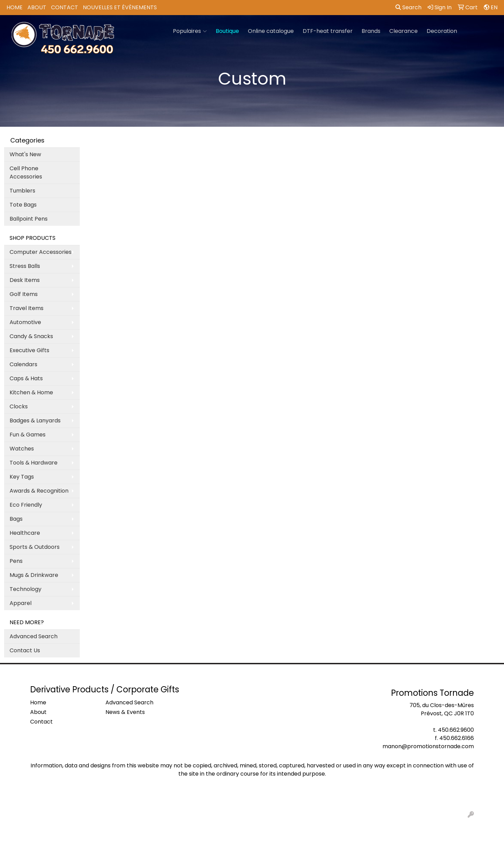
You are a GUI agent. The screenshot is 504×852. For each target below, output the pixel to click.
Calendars (23, 364)
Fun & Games (28, 435)
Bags (16, 519)
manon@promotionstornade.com (428, 746)
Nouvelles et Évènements (120, 7)
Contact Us (25, 650)
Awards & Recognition (39, 491)
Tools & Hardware (34, 463)
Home (15, 7)
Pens (16, 561)
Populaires (190, 31)
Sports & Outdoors (35, 547)
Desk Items (25, 280)
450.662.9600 (456, 730)
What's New (25, 154)
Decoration (442, 31)
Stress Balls (25, 266)
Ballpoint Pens (29, 219)
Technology (26, 589)
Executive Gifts (29, 350)
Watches (22, 449)
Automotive (25, 322)
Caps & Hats (26, 378)
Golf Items (24, 294)
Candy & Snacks (31, 336)
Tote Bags (23, 205)
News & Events (125, 712)
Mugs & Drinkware (34, 575)
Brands (371, 31)
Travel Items (27, 308)
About (37, 7)
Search (408, 7)
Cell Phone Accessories (26, 172)
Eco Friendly (26, 505)
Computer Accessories (41, 252)
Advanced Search (34, 636)
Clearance (404, 31)
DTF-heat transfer (328, 31)
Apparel (21, 603)
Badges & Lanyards (35, 421)
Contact (65, 7)
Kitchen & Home (31, 392)
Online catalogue (271, 31)
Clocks (19, 406)
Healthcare (25, 533)
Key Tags (22, 477)
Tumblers (22, 191)
